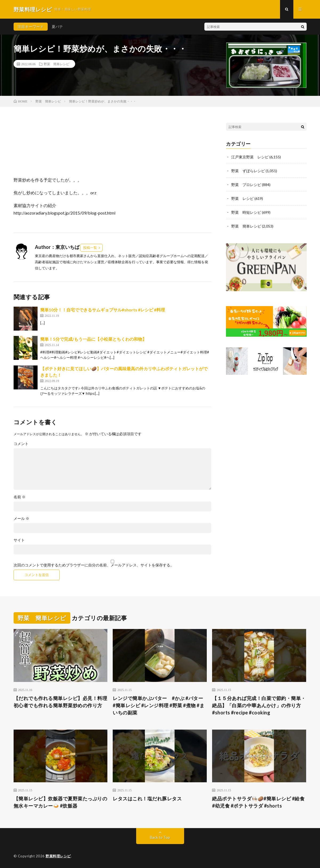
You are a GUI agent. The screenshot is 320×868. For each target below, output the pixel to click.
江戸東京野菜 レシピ (250, 157)
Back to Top (160, 837)
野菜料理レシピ (58, 856)
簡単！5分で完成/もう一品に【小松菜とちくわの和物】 (93, 339)
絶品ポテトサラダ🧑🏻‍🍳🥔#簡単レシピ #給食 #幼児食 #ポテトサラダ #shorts (258, 802)
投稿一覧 (90, 248)
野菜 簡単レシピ (56, 64)
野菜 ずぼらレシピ (248, 171)
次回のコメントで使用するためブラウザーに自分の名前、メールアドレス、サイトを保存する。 (94, 565)
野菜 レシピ (242, 198)
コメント (21, 444)
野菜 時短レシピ (246, 212)
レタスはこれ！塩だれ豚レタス (147, 799)
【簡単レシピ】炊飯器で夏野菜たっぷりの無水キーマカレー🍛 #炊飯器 (60, 802)
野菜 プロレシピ (246, 185)
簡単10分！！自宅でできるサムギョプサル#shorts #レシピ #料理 (103, 310)
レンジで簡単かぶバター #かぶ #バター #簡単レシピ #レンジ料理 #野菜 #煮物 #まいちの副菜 (159, 705)
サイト (19, 540)
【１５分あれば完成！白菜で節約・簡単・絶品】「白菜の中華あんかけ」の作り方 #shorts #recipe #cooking (259, 705)
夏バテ (57, 26)
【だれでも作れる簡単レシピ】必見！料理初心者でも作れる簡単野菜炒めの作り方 (60, 702)
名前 (20, 497)
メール (21, 519)
